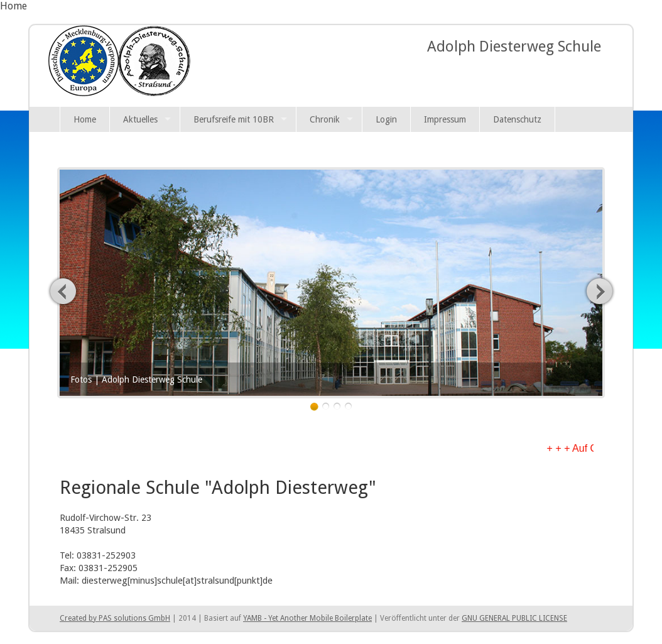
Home (85, 119)
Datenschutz (517, 119)
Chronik (325, 119)
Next (599, 291)
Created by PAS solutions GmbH (115, 618)
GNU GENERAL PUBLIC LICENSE (514, 618)
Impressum (445, 119)
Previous (63, 291)
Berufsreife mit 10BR (234, 119)
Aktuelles (140, 119)
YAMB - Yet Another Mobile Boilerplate (307, 618)
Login (386, 119)
